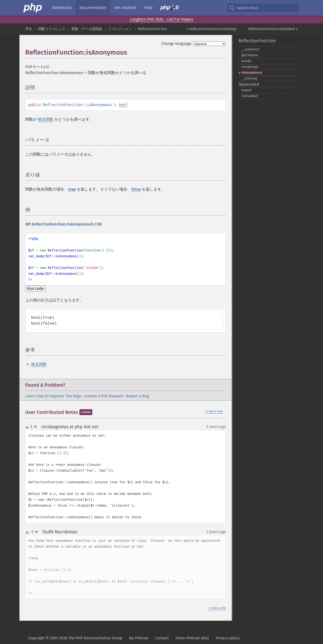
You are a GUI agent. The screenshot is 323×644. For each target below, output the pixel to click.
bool (123, 105)
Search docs (244, 8)
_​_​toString (249, 79)
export (246, 90)
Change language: (177, 44)
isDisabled (250, 96)
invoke (246, 61)
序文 (29, 29)
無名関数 (46, 119)
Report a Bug (138, 396)
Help (148, 8)
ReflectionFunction (152, 29)
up (28, 427)
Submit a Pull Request (104, 396)
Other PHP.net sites (192, 638)
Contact (162, 638)
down (35, 427)
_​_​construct (250, 49)
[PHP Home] (33, 8)
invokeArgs (250, 67)
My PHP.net (139, 638)
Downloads (62, 8)
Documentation (93, 8)
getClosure (250, 55)
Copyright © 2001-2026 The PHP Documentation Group (75, 638)
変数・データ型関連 (87, 29)
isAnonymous (252, 73)
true (72, 189)
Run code (35, 289)
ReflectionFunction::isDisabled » (273, 29)
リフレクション (120, 29)
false (136, 189)
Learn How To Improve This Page (53, 396)
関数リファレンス (52, 29)
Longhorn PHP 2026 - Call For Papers (161, 19)
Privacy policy (228, 638)
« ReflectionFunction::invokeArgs (212, 29)
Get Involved (125, 8)
